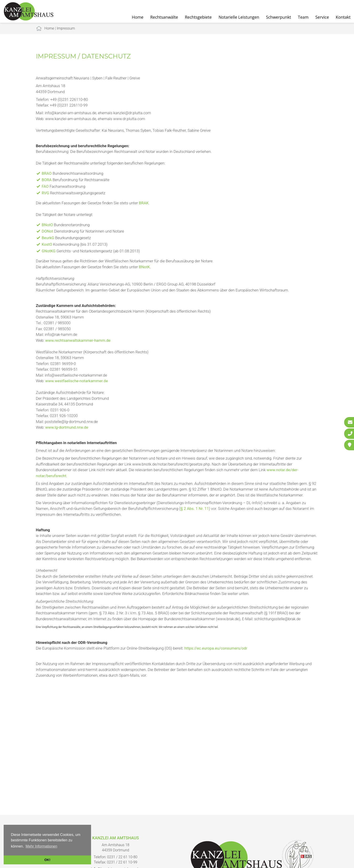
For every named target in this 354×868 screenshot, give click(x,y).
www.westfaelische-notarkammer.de (76, 381)
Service (322, 17)
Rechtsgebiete (198, 17)
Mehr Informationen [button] (42, 846)
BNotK (144, 267)
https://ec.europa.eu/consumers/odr (216, 648)
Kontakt (343, 17)
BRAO (47, 173)
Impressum (66, 28)
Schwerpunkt (279, 17)
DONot (47, 231)
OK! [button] (47, 860)
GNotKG (49, 251)
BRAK (144, 203)
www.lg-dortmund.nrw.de (67, 427)
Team (303, 17)
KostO (47, 244)
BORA (47, 180)
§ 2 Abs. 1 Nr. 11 (195, 509)
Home (138, 17)
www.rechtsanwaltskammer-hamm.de (78, 340)
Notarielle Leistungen (239, 17)
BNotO (47, 225)
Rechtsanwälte (164, 17)
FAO (45, 186)
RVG (45, 193)
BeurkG (48, 238)
